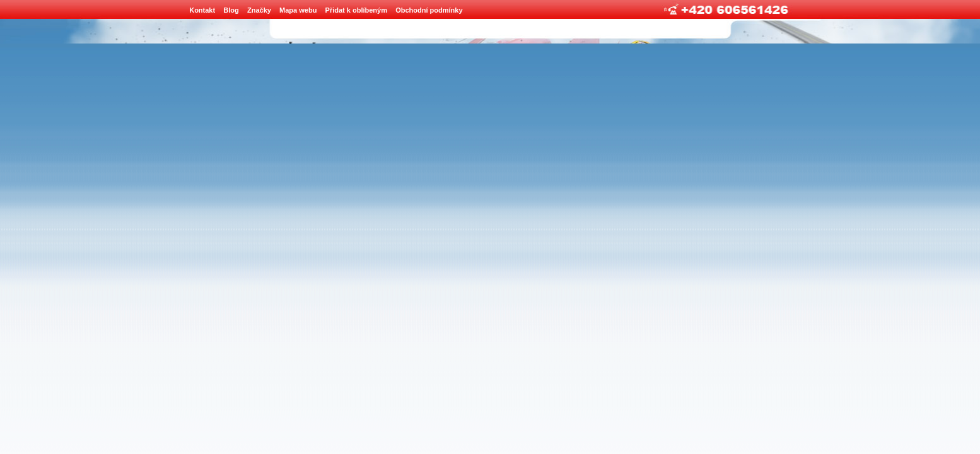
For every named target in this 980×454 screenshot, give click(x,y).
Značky (259, 10)
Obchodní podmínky (429, 10)
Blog (231, 10)
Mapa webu (298, 10)
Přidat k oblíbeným (356, 10)
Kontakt (202, 10)
